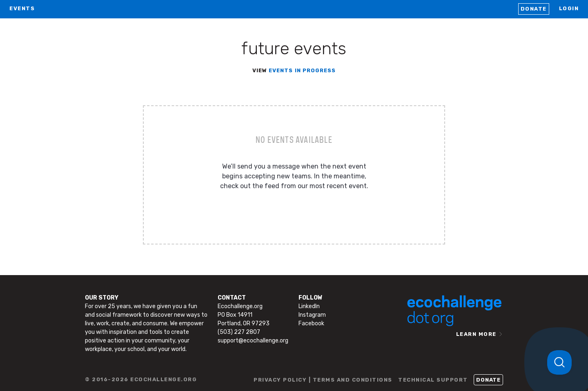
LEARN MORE (476, 334)
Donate (534, 9)
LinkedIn (309, 306)
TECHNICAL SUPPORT (433, 380)
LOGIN (569, 8)
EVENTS (22, 8)
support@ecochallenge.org (253, 341)
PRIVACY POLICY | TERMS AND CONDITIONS (323, 380)
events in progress (302, 70)
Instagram (312, 315)
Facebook (311, 323)
